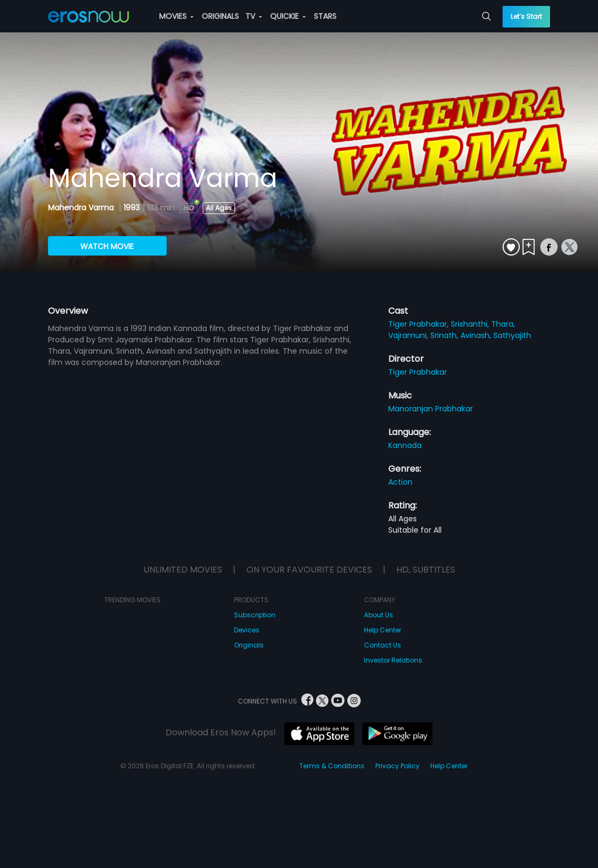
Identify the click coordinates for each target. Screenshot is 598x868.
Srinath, (445, 335)
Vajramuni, (409, 335)
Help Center (383, 630)
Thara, (503, 324)
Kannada (405, 445)
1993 (132, 208)
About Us (379, 615)
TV (254, 16)
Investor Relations (393, 660)
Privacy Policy (397, 766)
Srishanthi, (471, 324)
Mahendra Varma (82, 208)
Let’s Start (526, 16)
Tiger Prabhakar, (420, 324)
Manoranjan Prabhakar (431, 409)
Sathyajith (512, 335)
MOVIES (176, 16)
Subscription (255, 615)
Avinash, (477, 335)
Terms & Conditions (332, 766)
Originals (249, 645)
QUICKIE (288, 16)
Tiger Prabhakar (418, 372)
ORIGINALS (220, 16)
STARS (325, 16)
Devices (247, 630)
